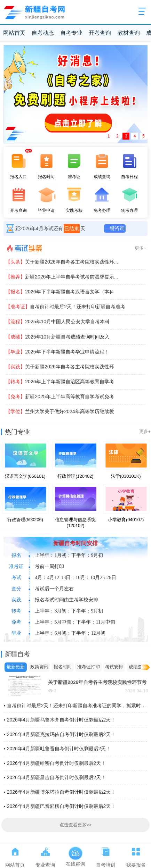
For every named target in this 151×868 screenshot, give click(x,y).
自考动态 (43, 33)
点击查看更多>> (76, 825)
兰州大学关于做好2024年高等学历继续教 (60, 411)
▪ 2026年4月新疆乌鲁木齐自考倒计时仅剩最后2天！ (60, 720)
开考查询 (100, 33)
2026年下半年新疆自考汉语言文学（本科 (60, 292)
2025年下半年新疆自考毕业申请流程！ (57, 352)
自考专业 (71, 33)
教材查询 (129, 33)
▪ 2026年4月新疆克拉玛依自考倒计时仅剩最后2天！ (60, 734)
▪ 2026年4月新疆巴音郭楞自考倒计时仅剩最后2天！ (60, 806)
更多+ (141, 248)
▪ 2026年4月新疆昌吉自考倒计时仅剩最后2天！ (55, 777)
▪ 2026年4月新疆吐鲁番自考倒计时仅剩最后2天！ (57, 749)
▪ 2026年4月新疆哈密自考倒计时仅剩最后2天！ (55, 763)
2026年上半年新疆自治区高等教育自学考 (60, 382)
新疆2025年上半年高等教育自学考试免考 (60, 397)
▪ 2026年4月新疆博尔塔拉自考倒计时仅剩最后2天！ (60, 792)
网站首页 (14, 33)
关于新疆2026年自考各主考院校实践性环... (62, 262)
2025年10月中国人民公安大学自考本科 (58, 322)
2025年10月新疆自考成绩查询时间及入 (58, 337)
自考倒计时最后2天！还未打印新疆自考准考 (65, 307)
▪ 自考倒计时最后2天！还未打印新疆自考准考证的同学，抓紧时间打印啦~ (75, 706)
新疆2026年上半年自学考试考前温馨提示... (62, 277)
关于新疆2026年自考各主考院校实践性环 (60, 367)
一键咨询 (115, 228)
